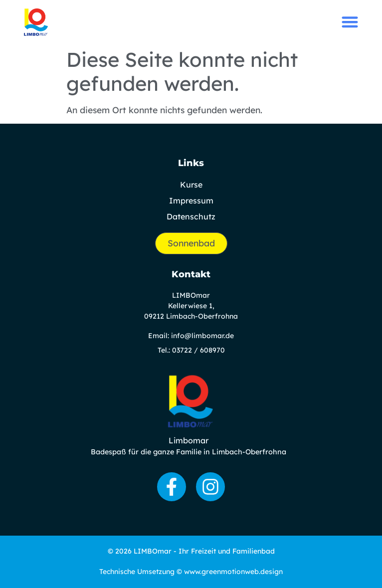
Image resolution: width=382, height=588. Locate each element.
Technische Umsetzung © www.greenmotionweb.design (191, 572)
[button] (350, 22)
